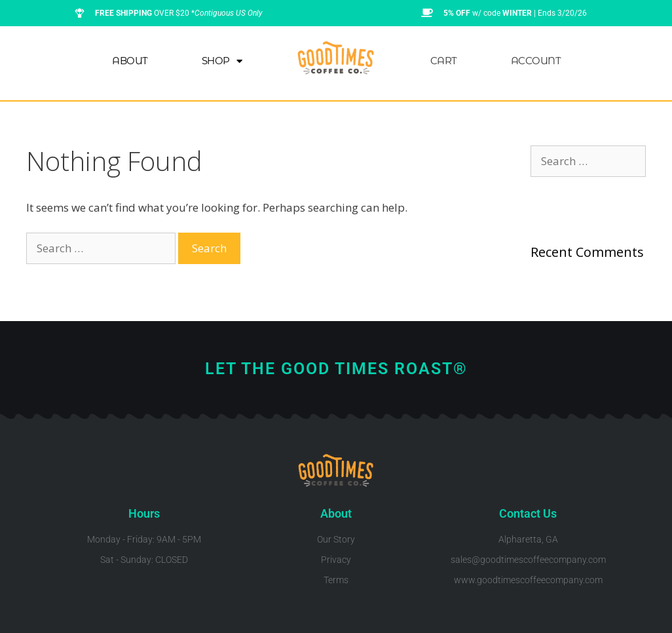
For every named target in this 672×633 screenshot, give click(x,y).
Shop (222, 61)
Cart (444, 61)
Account (536, 61)
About (130, 61)
